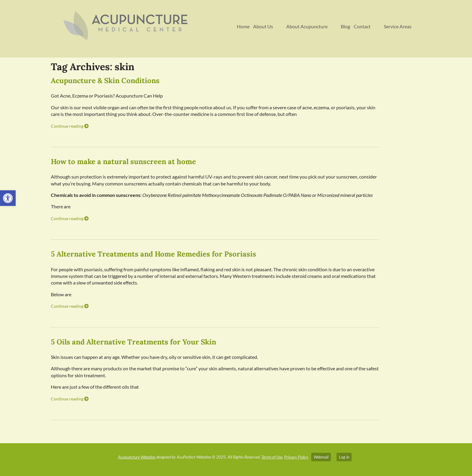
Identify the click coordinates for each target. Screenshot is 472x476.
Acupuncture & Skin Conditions (105, 81)
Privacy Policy (296, 457)
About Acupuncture (307, 26)
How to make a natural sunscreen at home (123, 162)
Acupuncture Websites (137, 457)
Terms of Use (272, 457)
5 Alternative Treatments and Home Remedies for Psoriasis (154, 254)
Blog (345, 26)
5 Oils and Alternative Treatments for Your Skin (134, 342)
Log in (344, 457)
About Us (263, 26)
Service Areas (398, 26)
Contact (362, 26)
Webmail (321, 457)
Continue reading (70, 126)
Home (243, 26)
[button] (8, 198)
